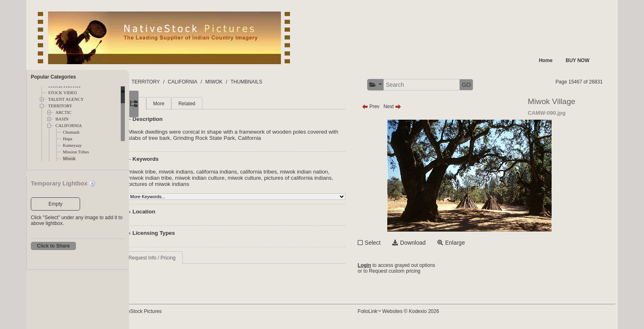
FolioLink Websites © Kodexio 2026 (424, 311)
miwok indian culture (234, 178)
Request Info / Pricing (186, 258)
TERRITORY (60, 106)
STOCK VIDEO (62, 93)
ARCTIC (63, 112)
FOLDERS (168, 82)
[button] (401, 85)
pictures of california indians (332, 178)
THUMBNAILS (302, 82)
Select (399, 243)
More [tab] (193, 104)
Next (418, 107)
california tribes (293, 172)
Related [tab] (221, 104)
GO (492, 85)
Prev (397, 107)
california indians (251, 172)
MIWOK (270, 82)
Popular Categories (53, 77)
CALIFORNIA (69, 126)
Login (390, 265)
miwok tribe (176, 172)
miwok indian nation (338, 172)
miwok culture (278, 178)
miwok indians (210, 172)
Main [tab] (168, 104)
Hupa (68, 139)
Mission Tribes (76, 152)
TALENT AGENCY (66, 99)
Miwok (69, 159)
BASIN (62, 119)
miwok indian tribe (184, 178)
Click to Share (53, 246)
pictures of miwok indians (193, 184)
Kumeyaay (72, 145)
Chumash (71, 132)
